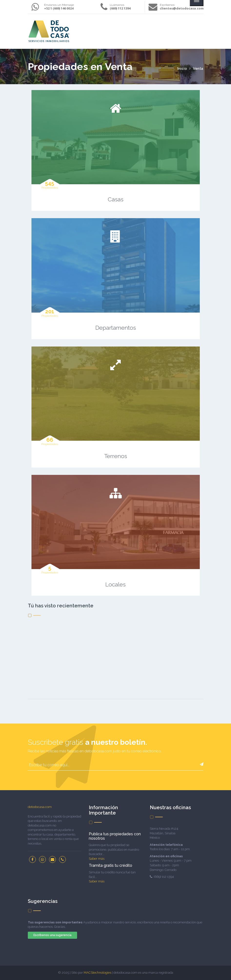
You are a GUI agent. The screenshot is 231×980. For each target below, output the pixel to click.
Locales (115, 584)
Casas (116, 199)
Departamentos (116, 328)
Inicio (183, 69)
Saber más (97, 859)
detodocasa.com (40, 807)
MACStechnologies (97, 973)
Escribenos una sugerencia (52, 935)
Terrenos (116, 456)
